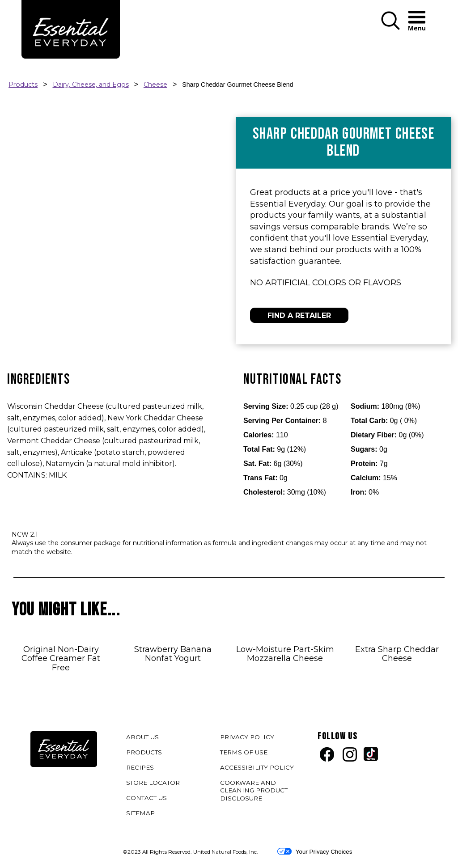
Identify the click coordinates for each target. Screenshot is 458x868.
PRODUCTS (144, 752)
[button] (390, 28)
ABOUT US (142, 737)
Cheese (155, 85)
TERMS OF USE (245, 754)
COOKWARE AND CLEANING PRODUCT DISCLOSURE (254, 792)
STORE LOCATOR (153, 783)
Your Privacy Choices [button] (315, 851)
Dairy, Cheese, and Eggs (91, 85)
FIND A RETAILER (299, 315)
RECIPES (140, 767)
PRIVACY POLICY (248, 739)
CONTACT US (146, 798)
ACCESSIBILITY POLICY (258, 769)
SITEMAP (140, 813)
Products (23, 85)
